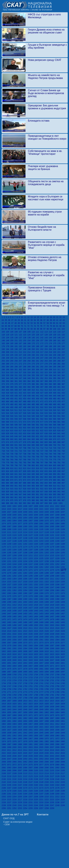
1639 (10, 660)
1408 (58, 602)
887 (21, 483)
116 (59, 332)
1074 (4, 524)
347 (21, 378)
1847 (31, 710)
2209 (42, 797)
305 (34, 370)
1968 (36, 739)
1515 (52, 628)
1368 (36, 593)
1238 (47, 561)
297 (63, 367)
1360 (58, 590)
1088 (15, 526)
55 (39, 323)
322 (42, 373)
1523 (31, 631)
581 (59, 422)
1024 (58, 509)
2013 (20, 750)
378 (25, 384)
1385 (63, 596)
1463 (31, 617)
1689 (20, 672)
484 (29, 404)
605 (34, 428)
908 (47, 486)
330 (12, 375)
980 (34, 500)
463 (4, 402)
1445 (63, 611)
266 (59, 361)
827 (21, 471)
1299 (52, 576)
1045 (42, 515)
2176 (58, 788)
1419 (52, 605)
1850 (47, 710)
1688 (15, 672)
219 (51, 352)
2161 (42, 785)
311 (59, 370)
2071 (10, 765)
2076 (36, 765)
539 (8, 416)
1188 (36, 550)
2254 (26, 808)
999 (51, 503)
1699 (10, 675)
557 (21, 419)
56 (42, 323)
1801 (42, 698)
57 (45, 323)
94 (35, 329)
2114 (47, 773)
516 (38, 410)
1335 (52, 585)
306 (38, 370)
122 (21, 335)
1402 (26, 602)
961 (17, 497)
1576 (58, 643)
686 (59, 442)
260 (34, 361)
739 (29, 454)
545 (34, 416)
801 (38, 465)
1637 (63, 657)
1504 (58, 625)
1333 (42, 585)
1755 (52, 686)
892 (42, 483)
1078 (26, 524)
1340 (15, 587)
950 (34, 495)
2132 (15, 779)
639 (51, 434)
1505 (63, 625)
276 (38, 364)
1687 (10, 672)
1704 (36, 675)
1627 (10, 657)
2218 (26, 800)
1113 (20, 532)
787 (42, 463)
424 (29, 393)
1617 (20, 654)
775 (55, 460)
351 (38, 378)
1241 (63, 561)
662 (21, 439)
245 (34, 358)
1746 (4, 686)
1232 (15, 561)
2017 (42, 750)
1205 (63, 553)
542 (21, 416)
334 (29, 375)
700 (55, 445)
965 (34, 497)
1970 (47, 739)
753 (25, 457)
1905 (20, 724)
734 (8, 454)
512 (21, 410)
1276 (58, 570)
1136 (15, 538)
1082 (47, 524)
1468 (58, 617)
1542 (4, 637)
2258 (47, 808)
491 (59, 404)
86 (10, 329)
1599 (52, 648)
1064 (15, 521)
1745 (63, 683)
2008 (58, 747)
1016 (15, 509)
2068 (58, 762)
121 (17, 335)
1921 (42, 727)
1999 (10, 747)
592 (42, 425)
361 (17, 381)
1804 (58, 698)
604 (29, 428)
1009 (42, 506)
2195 (31, 794)
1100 (15, 529)
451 (17, 399)
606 (38, 428)
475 (55, 402)
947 (21, 495)
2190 (4, 794)
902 (21, 486)
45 (6, 323)
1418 (47, 605)
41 (58, 320)
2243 (31, 805)
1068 (36, 521)
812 (21, 468)
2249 (63, 805)
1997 (63, 744)
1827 (52, 704)
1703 (31, 675)
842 (21, 474)
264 (51, 361)
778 (4, 463)
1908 (36, 724)
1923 (52, 727)
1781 (63, 692)
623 (47, 431)
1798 (26, 698)
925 (55, 489)
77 (45, 326)
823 (4, 471)
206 (59, 349)
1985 (63, 741)
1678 (26, 669)
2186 (47, 791)
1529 (63, 631)
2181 (20, 791)
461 (59, 399)
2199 (52, 794)
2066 (47, 762)
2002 (26, 747)
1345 (42, 587)
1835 (31, 707)
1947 (52, 733)
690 (12, 445)
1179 (52, 547)
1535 (31, 634)
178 (4, 346)
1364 (15, 593)
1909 (42, 724)
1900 (58, 721)
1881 (20, 718)
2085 (20, 768)
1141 (42, 538)
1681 (42, 669)
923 (47, 489)
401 (59, 387)
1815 (52, 701)
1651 (10, 663)
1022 (47, 509)
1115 (31, 532)
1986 (4, 744)
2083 (10, 768)
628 (4, 434)
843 (25, 474)
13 (32, 317)
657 (63, 436)
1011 (52, 506)
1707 (52, 675)
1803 (52, 698)
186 (38, 346)
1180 (58, 547)
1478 (47, 619)
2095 (10, 771)
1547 (31, 637)
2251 (10, 808)
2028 (36, 753)
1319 (31, 582)
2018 (47, 750)
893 (47, 483)
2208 (36, 797)
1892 (15, 721)
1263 (52, 567)
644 (8, 436)
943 (4, 495)
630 (12, 434)
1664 (15, 666)
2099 (31, 771)
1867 (10, 715)
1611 (52, 651)
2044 (58, 756)
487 (42, 404)
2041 (42, 756)
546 (38, 416)
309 (51, 370)
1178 (47, 547)
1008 (36, 506)
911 (59, 486)
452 (21, 399)
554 (8, 419)
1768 (58, 689)
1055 (31, 518)
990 (12, 503)
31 (26, 320)
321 (38, 373)
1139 (31, 538)
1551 (52, 637)
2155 (10, 785)
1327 (10, 585)
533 (47, 413)
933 (25, 492)
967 (42, 497)
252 (63, 358)
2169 (20, 788)
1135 (10, 538)
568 (4, 422)
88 (16, 329)
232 (42, 355)
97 (45, 329)
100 (55, 329)
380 (34, 384)
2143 (10, 782)
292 (42, 367)
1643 (31, 660)
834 (51, 471)
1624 (58, 654)
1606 (26, 651)
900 (12, 486)
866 (59, 477)
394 (29, 387)
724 (29, 451)
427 (42, 393)
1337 (63, 585)
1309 (42, 579)
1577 (63, 643)
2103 (52, 771)
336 (38, 375)
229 (29, 355)
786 (38, 463)
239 (8, 358)
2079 (52, 765)
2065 (42, 762)
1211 (31, 556)
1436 (15, 611)
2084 (15, 768)
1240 (58, 561)
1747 (10, 686)
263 (47, 361)
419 (8, 393)
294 (51, 367)
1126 (26, 535)
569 (8, 422)
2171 (31, 788)
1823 (31, 704)
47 (13, 323)
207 (63, 349)
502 (42, 407)
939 (51, 492)
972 (63, 497)
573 (25, 422)
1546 (26, 637)
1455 (52, 614)
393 (25, 387)
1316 (15, 582)
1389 (20, 599)
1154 (47, 541)
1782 (4, 695)
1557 (20, 640)
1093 (42, 526)
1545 (20, 637)
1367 (31, 593)
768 (25, 460)
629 (8, 434)
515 (34, 410)
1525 (42, 631)
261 (38, 361)
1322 (47, 582)
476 (59, 402)
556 (17, 419)
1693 (42, 672)
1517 (63, 628)
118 (4, 335)
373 (4, 384)
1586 (47, 646)
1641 (20, 660)
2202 (4, 797)
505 (55, 407)
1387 (10, 599)
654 (51, 436)
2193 (20, 794)
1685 (63, 669)
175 (55, 343)
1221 (20, 558)
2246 (47, 805)
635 (34, 434)
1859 (31, 712)
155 (34, 341)
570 (12, 422)
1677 (20, 669)
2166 (4, 788)
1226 (47, 558)
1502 (47, 625)
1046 (47, 515)
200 (34, 349)
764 (8, 460)
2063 (31, 762)
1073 (63, 521)
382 (42, 384)
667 (42, 439)
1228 (58, 558)
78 (48, 326)
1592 (15, 648)
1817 (63, 701)
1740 (36, 683)
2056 (58, 759)
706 (17, 448)
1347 (52, 587)
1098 (4, 529)
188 (47, 346)
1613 (63, 651)
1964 (15, 739)
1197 (20, 553)
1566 (4, 643)
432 (63, 393)
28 (16, 320)
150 (12, 341)
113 (47, 332)
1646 (47, 660)
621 (38, 431)
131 (59, 335)
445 (55, 396)
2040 (36, 756)
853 (4, 477)
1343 (31, 587)
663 (25, 439)
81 (58, 326)
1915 (10, 727)
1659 (52, 663)
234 (51, 355)
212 (21, 352)
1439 (31, 611)
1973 (63, 739)
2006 (47, 747)
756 (38, 457)
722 (21, 451)
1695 (52, 672)
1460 (15, 617)
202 (42, 349)
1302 (4, 579)
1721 (63, 678)
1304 (15, 579)
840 (12, 474)
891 (38, 483)
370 (55, 381)
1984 (58, 741)
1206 (4, 556)
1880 (15, 718)
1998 (4, 747)
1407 (52, 602)
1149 (20, 541)
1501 (42, 625)
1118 (47, 532)
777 (63, 460)
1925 (63, 727)
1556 (15, 640)
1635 (52, 657)
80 (55, 326)
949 (29, 495)
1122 (4, 535)
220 (55, 352)
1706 (47, 675)
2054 (47, 759)
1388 (15, 599)
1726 (26, 680)
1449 (20, 614)
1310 (47, 579)
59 (51, 323)
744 (51, 454)
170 (34, 343)
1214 (47, 556)
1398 (4, 602)
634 (29, 434)
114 (51, 332)
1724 (15, 680)
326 (59, 373)
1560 (36, 640)
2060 (15, 762)
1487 (31, 622)
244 (29, 358)
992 (21, 503)
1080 (36, 524)
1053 (20, 518)
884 (8, 483)
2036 (15, 756)
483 (25, 404)
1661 (63, 663)
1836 (36, 707)
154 (29, 341)
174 (51, 343)
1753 (42, 686)
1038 (4, 515)
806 (59, 465)
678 (25, 442)
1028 (15, 512)
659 (8, 439)
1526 (47, 631)
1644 (36, 660)
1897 (42, 721)
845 (34, 474)
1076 (15, 524)
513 (25, 410)
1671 (52, 666)
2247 (52, 805)
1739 (31, 683)
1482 (4, 622)
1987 (10, 744)
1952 (15, 736)
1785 (20, 695)
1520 (15, 631)
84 (3, 329)
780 (12, 463)
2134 (26, 779)
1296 (36, 576)
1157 (63, 541)
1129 (42, 535)
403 (4, 390)
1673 (63, 666)
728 (47, 451)
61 (58, 323)
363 (25, 381)
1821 (20, 704)
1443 (52, 611)
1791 (52, 695)
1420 (58, 605)
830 (34, 471)
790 (55, 463)
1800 (36, 698)
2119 (10, 776)
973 (4, 500)
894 (51, 483)
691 (17, 445)
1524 (36, 631)
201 (38, 349)
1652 (15, 663)
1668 (36, 666)
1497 (20, 625)
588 (25, 425)
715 (55, 448)
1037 (63, 512)
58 (48, 323)
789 (51, 463)
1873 (42, 715)
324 (51, 373)
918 (25, 489)
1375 (10, 596)
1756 (58, 686)
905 (34, 486)
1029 (20, 512)
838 (4, 474)
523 (4, 413)
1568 (15, 643)
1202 (47, 553)
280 (55, 364)
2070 (4, 765)
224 (8, 355)
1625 (63, 654)
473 (47, 402)
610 (55, 428)
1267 (10, 570)
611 (59, 428)
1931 (31, 730)
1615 (10, 654)
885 (12, 483)
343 (4, 378)
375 (12, 384)
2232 (36, 802)
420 (12, 393)
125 (34, 335)
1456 (58, 614)
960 (12, 497)
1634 (47, 657)
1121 (63, 532)
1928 (15, 730)
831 (38, 471)
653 (47, 436)
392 (21, 387)
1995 (52, 744)
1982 (47, 741)
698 (47, 445)
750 (12, 457)
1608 (36, 651)
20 (55, 317)
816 (38, 468)
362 (21, 381)
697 (42, 445)
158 (47, 341)
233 (47, 355)
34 (35, 320)
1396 (58, 599)
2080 (58, 765)
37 (45, 320)
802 (42, 465)
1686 (4, 672)
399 (51, 387)
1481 (63, 619)
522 (63, 410)
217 (42, 352)
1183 (10, 550)
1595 (31, 648)
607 (42, 428)
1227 (52, 558)
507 (63, 407)
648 (25, 436)
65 (6, 326)
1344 (36, 587)
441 (38, 396)
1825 (42, 704)
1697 (63, 672)
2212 (58, 797)
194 (8, 349)
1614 (4, 654)
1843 (10, 710)
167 (21, 343)
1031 (31, 512)
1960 (58, 736)
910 (55, 486)
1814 (47, 701)
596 (59, 425)
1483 (10, 622)
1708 (58, 675)
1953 (20, 736)
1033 (42, 512)
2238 (4, 805)
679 (29, 442)
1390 (26, 599)
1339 (10, 587)
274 (29, 364)
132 (63, 335)
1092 (36, 526)
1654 (26, 663)
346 (17, 378)
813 (25, 468)
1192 (58, 550)
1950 (4, 736)
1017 (20, 509)
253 (4, 361)
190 (55, 346)
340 (55, 375)
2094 (4, 771)
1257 (20, 567)
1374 (4, 596)
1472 (15, 619)
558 (25, 419)
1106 (47, 529)
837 (63, 471)
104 (8, 332)
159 (51, 341)
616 (17, 431)
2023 (10, 753)
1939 (10, 733)
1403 (31, 602)
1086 (4, 526)
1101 (20, 529)
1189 (42, 550)
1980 (36, 741)
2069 (63, 762)
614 (8, 431)
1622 (47, 654)
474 (51, 402)
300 (12, 370)
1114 (26, 532)
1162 (26, 544)
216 (38, 352)
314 (8, 373)
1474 (26, 619)
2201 (63, 794)
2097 (20, 771)
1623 (52, 654)
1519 (10, 631)
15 (39, 317)
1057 (42, 518)
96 (42, 329)
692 (21, 445)
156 (38, 341)
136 (17, 338)
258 (25, 361)
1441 (42, 611)
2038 (26, 756)
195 (12, 349)
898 (4, 486)
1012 (58, 506)
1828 (58, 704)
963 (25, 497)
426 (38, 393)
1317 (20, 582)
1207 (10, 556)
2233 (42, 802)
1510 (26, 628)
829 (29, 471)
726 (38, 451)
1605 (20, 651)
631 (17, 434)
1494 (4, 625)
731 (59, 451)
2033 (63, 753)
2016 (36, 750)
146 (59, 338)
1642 (26, 660)
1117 (42, 532)
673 (4, 442)
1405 (42, 602)
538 (4, 416)
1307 (31, 579)
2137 (42, 779)
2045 (63, 756)
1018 (26, 509)
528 (25, 413)
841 (17, 474)
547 (42, 416)
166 (17, 343)
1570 (26, 643)
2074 (26, 765)
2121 (20, 776)
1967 (31, 739)
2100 (36, 771)
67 (13, 326)
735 (12, 454)
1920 (36, 727)
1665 (20, 666)
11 (26, 317)
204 (51, 349)
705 (12, 448)
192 (63, 346)
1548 (36, 637)
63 (64, 323)
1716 (36, 678)
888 (25, 483)
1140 (36, 538)
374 (8, 384)
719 (8, 451)
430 (55, 393)
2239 (10, 805)
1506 (4, 628)
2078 (47, 765)
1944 (36, 733)
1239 (52, 561)
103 (4, 332)
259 (29, 361)
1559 (31, 640)
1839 (52, 707)
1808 (15, 701)
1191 (52, 550)
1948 (58, 733)
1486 (26, 622)
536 (59, 413)
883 (4, 483)
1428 (36, 608)
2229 (20, 802)
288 (25, 367)
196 (17, 349)
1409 (63, 602)
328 (4, 375)
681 (38, 442)
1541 (63, 634)
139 (29, 338)
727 (42, 451)
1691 (31, 672)
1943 (31, 733)
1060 (58, 518)
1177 (42, 547)
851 (59, 474)
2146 (26, 782)
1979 (31, 741)
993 (25, 503)
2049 (20, 759)
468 (25, 402)
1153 (42, 541)
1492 (58, 622)
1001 (61, 503)
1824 (36, 704)
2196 (36, 794)
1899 (52, 721)
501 (38, 407)
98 (48, 329)
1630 (26, 657)
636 (38, 434)
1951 (10, 736)
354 (51, 378)
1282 (26, 573)
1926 (4, 730)
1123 (10, 535)
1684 (58, 669)
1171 (10, 547)
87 (13, 329)
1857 (20, 712)
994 (29, 503)
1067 (31, 521)
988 (4, 503)
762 (63, 457)
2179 (10, 791)
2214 (4, 800)
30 (22, 320)
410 (34, 390)
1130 (47, 535)
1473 (20, 619)
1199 (31, 553)
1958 (47, 736)
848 (47, 474)
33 (32, 320)
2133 (20, 779)
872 (21, 480)
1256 (15, 567)
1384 (58, 596)
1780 (58, 692)
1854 (4, 712)
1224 (36, 558)
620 (34, 431)
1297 (42, 576)
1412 (15, 605)
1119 (52, 532)
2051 (31, 759)
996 (38, 503)
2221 (42, 800)
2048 (15, 759)
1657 (42, 663)
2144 (15, 782)
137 (21, 338)
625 (55, 431)
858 (25, 477)
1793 (63, 695)
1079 (31, 524)
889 (29, 483)
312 (63, 370)
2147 (31, 782)
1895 (31, 721)
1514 (47, 628)
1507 (10, 628)
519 (51, 410)
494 (8, 407)
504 (51, 407)
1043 (31, 515)
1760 (15, 689)
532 (42, 413)
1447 (10, 614)
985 (55, 500)
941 (59, 492)
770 (34, 460)
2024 (15, 753)
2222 (47, 800)
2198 (47, 794)
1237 (42, 561)
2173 (42, 788)
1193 (63, 550)
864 (51, 477)
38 (48, 320)
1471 (10, 619)
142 (42, 338)
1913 (63, 724)
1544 (15, 637)
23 (64, 317)
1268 (15, 570)
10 (22, 317)
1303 (10, 579)
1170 (4, 547)
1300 (58, 576)
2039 (31, 756)
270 (12, 364)
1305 (20, 579)
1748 (15, 686)
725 (34, 451)
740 (34, 454)
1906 (26, 724)
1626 (4, 657)
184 (29, 346)
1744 (58, 683)
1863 (52, 712)
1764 (36, 689)
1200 (36, 553)
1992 (36, 744)
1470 (4, 619)
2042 (47, 756)
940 (55, 492)
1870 (26, 715)
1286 (47, 573)
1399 (10, 602)
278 (47, 364)
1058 (47, 518)
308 (47, 370)
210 (12, 352)
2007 (52, 747)
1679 (31, 669)
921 (38, 489)
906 (38, 486)
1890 (4, 721)
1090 (26, 526)
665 (34, 439)
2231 (31, 802)
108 (25, 332)
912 (63, 486)
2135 (31, 779)
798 (25, 465)
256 (17, 361)
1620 (36, 654)
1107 (52, 529)
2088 (36, 768)
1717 (42, 678)
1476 (36, 619)
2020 (58, 750)
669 (51, 439)
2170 (26, 788)
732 (63, 451)
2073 (20, 765)
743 (47, 454)
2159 (31, 785)
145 (55, 338)
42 (61, 320)
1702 (26, 675)
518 (47, 410)
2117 (63, 773)
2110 (26, 773)
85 (6, 329)
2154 (4, 785)
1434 (4, 611)
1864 (58, 712)
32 (29, 320)
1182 (4, 550)
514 (29, 410)
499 (29, 407)
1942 (26, 733)
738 (25, 454)
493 (4, 407)
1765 (42, 689)
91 (26, 329)
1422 (4, 608)
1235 (31, 561)
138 (25, 338)
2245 (42, 805)
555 (12, 419)
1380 (36, 596)
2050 (26, 759)
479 (8, 404)
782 (21, 463)
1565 (63, 640)
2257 (42, 808)
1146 (4, 541)
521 (59, 410)
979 (29, 500)
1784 (15, 695)
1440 (36, 611)
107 (21, 332)
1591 (10, 648)
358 (4, 381)
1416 (36, 605)
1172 (15, 547)
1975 (10, 741)
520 (55, 410)
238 (4, 358)
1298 (47, 576)
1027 (10, 512)
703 (4, 448)
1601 (63, 648)
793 (4, 465)
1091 (31, 526)
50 (22, 323)
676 (17, 442)
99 (51, 329)
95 (39, 329)
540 (12, 416)
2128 (58, 776)
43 (64, 320)
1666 (26, 666)
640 (55, 434)
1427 (31, 608)
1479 (52, 619)
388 (4, 387)
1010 (47, 506)
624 (51, 431)
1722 (4, 680)
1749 (20, 686)
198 (25, 349)
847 (42, 474)
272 (21, 364)
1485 (20, 622)
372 (63, 381)
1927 (10, 730)
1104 (36, 529)
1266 (4, 570)
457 (42, 399)
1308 (36, 579)
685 (55, 442)
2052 (36, 759)
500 (34, 407)
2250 (4, 808)
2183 (31, 791)
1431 (52, 608)
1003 (10, 506)
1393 (42, 599)
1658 (47, 663)
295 (55, 367)
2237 (63, 802)
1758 (4, 689)
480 (12, 404)
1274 (47, 570)
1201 (42, 553)
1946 (47, 733)
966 (38, 497)
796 (17, 465)
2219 (31, 800)
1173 (20, 547)
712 (42, 448)
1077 (20, 524)
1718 (47, 678)
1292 (15, 576)
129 (51, 335)
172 (42, 343)
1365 (20, 593)
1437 (20, 611)
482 (21, 404)
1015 (10, 509)
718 (4, 451)
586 (17, 425)
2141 (63, 779)
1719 (52, 678)
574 (29, 422)
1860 (36, 712)
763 (4, 460)
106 (17, 332)
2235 (52, 802)
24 (3, 320)
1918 (26, 727)
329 (8, 375)
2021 (63, 750)
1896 (36, 721)
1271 (31, 570)
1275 (52, 570)
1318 (26, 582)
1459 (10, 617)
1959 (52, 736)
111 (38, 332)
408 (25, 390)
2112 (36, 773)
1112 (15, 532)
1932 (36, 730)
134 (8, 338)
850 (55, 474)
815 (34, 468)
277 (42, 364)
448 (4, 399)
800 (34, 465)
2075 (31, 765)
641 (59, 434)
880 (55, 480)
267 (63, 361)
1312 (58, 579)
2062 (26, 762)
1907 (31, 724)
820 (55, 468)
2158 (26, 785)
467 (21, 402)
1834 (26, 707)
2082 (4, 768)
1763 (31, 689)
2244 (36, 805)
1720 (58, 678)
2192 (15, 794)
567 (63, 419)
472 (42, 402)
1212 (36, 556)
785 (34, 463)
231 (38, 355)
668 (47, 439)
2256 (36, 808)
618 (25, 431)
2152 (58, 782)
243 (25, 358)
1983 (52, 741)
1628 (15, 657)
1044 (36, 515)
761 (59, 457)
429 (51, 393)
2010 (4, 750)
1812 (36, 701)
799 (29, 465)
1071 (52, 521)
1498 (26, 625)
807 (63, 465)
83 (64, 326)
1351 (10, 590)
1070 (47, 521)
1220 (15, 558)
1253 (63, 564)
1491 (52, 622)
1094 (47, 526)
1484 (15, 622)
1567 (10, 643)
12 (29, 317)
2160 (36, 785)
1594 (26, 648)
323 (47, 373)
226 (17, 355)
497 (21, 407)
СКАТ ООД (9, 818)
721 (17, 451)
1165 (42, 544)
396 (38, 387)
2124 (36, 776)
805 (55, 465)
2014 (26, 750)
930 (12, 492)
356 (59, 378)
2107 (10, 773)
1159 (10, 544)
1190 (47, 550)
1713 (20, 678)
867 (63, 477)
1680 (36, 669)
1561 (42, 640)
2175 (52, 788)
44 (3, 323)
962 (21, 497)
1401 (20, 602)
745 (55, 454)
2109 (20, 773)
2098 (26, 771)
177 (63, 343)
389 (8, 387)
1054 (26, 518)
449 (8, 399)
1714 (26, 678)
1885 (42, 718)
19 (51, 317)
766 (17, 460)
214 (29, 352)
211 (17, 352)
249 (51, 358)
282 (63, 364)
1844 (15, 710)
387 (63, 384)
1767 (52, 689)
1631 (31, 657)
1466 (47, 617)
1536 (36, 634)
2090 (47, 768)
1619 (31, 654)
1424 (15, 608)
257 (21, 361)
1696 (58, 672)
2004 (36, 747)
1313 (63, 579)
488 (47, 404)
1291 (10, 576)
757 (42, 457)
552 (63, 416)
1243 (10, 564)
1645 (42, 660)
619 (29, 431)
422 (21, 393)
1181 (63, 547)
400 (55, 387)
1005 (20, 506)
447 (63, 396)
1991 (31, 744)
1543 (10, 637)
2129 (63, 776)
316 (17, 373)
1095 (52, 526)
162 (63, 341)
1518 (4, 631)
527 (21, 413)
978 (25, 500)
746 (59, 454)
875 (34, 480)
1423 (10, 608)
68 (16, 326)
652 (42, 436)
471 (38, 402)
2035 (10, 756)
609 (51, 428)
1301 (63, 576)
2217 (20, 800)
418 (4, 393)
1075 (10, 524)
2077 (42, 765)
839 (8, 474)
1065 (20, 521)
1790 (47, 695)
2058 (4, 762)
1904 (15, 724)
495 (12, 407)
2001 (20, 747)
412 (42, 390)
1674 (4, 669)
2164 (58, 785)
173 (47, 343)
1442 (47, 611)
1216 (58, 556)
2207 (31, 797)
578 (47, 422)
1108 (58, 529)
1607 (31, 651)
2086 (26, 768)
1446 (4, 614)
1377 (20, 596)
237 (63, 355)
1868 (15, 715)
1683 (52, 669)
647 (21, 436)
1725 (20, 680)
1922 (47, 727)
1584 (36, 646)
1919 (31, 727)
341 (59, 375)
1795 (10, 698)
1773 (20, 692)
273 (25, 364)
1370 (47, 593)
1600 (58, 648)
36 (42, 320)
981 (38, 500)
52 (29, 323)
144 (51, 338)
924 (51, 489)
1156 (58, 541)
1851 (52, 710)
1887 (52, 718)
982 (42, 500)
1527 (52, 631)
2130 (4, 779)
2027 (31, 753)
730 (55, 451)
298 (4, 370)
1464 (36, 617)
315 (12, 373)
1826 (47, 704)
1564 (58, 640)
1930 (26, 730)
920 (34, 489)
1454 (47, 614)
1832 (15, 707)
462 (63, 399)
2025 (20, 753)
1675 (10, 669)
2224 (58, 800)
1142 (47, 538)
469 (29, 402)
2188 (58, 791)
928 (4, 492)
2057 (63, 759)
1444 (58, 611)
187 (42, 346)
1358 (47, 590)
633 (25, 434)
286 (17, 367)
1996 (58, 744)
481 (17, 404)
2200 (58, 794)
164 (8, 343)
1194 (4, 553)
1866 (4, 715)
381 (38, 384)
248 (47, 358)
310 (55, 370)
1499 (31, 625)
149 (8, 341)
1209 (20, 556)
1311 (52, 579)
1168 (58, 544)
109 (29, 332)
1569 (20, 643)
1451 (31, 614)
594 (51, 425)
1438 (26, 611)
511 (17, 410)
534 (51, 413)
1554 (4, 640)
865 (55, 477)
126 (38, 335)
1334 (47, 585)
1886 (47, 718)
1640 (15, 660)
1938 (4, 733)
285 (12, 367)
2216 (15, 800)
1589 (63, 646)
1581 (20, 646)
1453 (42, 614)
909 (51, 486)
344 (8, 378)
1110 (4, 532)
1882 (26, 718)
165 (12, 343)
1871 (31, 715)
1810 (26, 701)
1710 (4, 678)
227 (21, 355)
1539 (52, 634)
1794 (4, 698)
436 (17, 396)
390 (12, 387)
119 (8, 335)
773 (47, 460)
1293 (20, 576)
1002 (4, 506)
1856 (15, 712)
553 (4, 419)
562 (42, 419)
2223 (52, 800)
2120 (15, 776)
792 (63, 463)
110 (34, 332)
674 (8, 442)
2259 (52, 808)
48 (16, 323)
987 (63, 500)
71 (26, 326)
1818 (4, 704)
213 (25, 352)
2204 (15, 797)
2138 (47, 779)
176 (59, 343)
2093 (63, 768)
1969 (42, 739)
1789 (42, 695)
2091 (52, 768)
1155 (52, 541)
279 (51, 364)
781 (17, 463)
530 (34, 413)
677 (21, 442)
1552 (58, 637)
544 (29, 416)
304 (29, 370)
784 (29, 463)
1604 (15, 651)
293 (47, 367)
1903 (10, 724)
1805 (63, 698)
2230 (26, 802)
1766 (47, 689)
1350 (4, 590)
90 (22, 329)
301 (17, 370)
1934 (47, 730)
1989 (20, 744)
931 (17, 492)
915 (12, 489)
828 (25, 471)
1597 (42, 648)
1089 (20, 526)
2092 (58, 768)
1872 (36, 715)
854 (8, 477)
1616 (15, 654)
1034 (47, 512)
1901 (63, 721)
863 (47, 477)
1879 (10, 718)
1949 (63, 733)
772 (42, 460)
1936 (58, 730)
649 (29, 436)
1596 (36, 648)
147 (63, 338)
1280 (15, 573)
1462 (26, 617)
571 (17, 422)
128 (47, 335)
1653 (20, 663)
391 (17, 387)
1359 (52, 590)
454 (29, 399)
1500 (36, 625)
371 (59, 381)
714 (51, 448)
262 (42, 361)
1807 (10, 701)
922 (42, 489)
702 (63, 445)
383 (47, 384)
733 (4, 454)
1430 (47, 608)
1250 (47, 564)
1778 (47, 692)
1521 (20, 631)
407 (21, 390)
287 (21, 367)
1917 (20, 727)
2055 (52, 759)
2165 (63, 785)
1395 (52, 599)
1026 (4, 512)
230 (34, 355)
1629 (20, 657)
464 (8, 402)
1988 (15, 744)
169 (29, 343)
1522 (26, 631)
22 (61, 317)
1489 (42, 622)
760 (55, 457)
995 (34, 503)
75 (39, 326)
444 (51, 396)
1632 (36, 657)
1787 (31, 695)
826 (17, 471)
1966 (26, 739)
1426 (26, 608)
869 (8, 480)
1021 (42, 509)
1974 (4, 741)
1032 (36, 512)
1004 (15, 506)
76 (42, 326)
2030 (47, 753)
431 (59, 393)
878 (47, 480)
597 (63, 425)
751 (17, 457)
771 (38, 460)
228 (25, 355)
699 (51, 445)
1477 (42, 619)
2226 (4, 802)
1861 (42, 712)
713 (47, 448)
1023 (52, 509)
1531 (10, 634)
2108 (15, 773)
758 (47, 457)
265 (55, 361)
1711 (10, 678)
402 (63, 387)
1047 (52, 515)
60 (55, 323)
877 (42, 480)
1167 (52, 544)
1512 (36, 628)
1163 (31, 544)
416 (59, 390)
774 (51, 460)
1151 (31, 541)
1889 (63, 718)
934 (29, 492)
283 (4, 367)
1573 (42, 643)
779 (8, 463)
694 (29, 445)
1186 (26, 550)
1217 (63, 556)
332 (21, 375)
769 (29, 460)
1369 (42, 593)
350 (34, 378)
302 (21, 370)
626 (59, 431)
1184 (15, 550)
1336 (58, 585)
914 (8, 489)
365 (34, 381)
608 (47, 428)
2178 (4, 791)
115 (55, 332)
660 (12, 439)
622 (42, 431)
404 (8, 390)
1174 (26, 547)
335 (34, 375)
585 (12, 425)
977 (21, 500)
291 (38, 367)
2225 (63, 800)
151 (17, 341)
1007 (31, 506)
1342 (26, 587)
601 (17, 428)
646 (17, 436)
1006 (26, 506)
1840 (58, 707)
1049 (63, 515)
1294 (26, 576)
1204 (58, 553)
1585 (42, 646)
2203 (10, 797)
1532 (15, 634)
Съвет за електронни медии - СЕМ (18, 823)
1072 (58, 521)
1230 (4, 561)
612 (63, 428)
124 (29, 335)
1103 (31, 529)
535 (55, 413)
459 (51, 399)
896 (59, 483)
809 (8, 468)
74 (35, 326)
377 (21, 384)
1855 (10, 712)
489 (51, 404)
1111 (10, 532)
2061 (20, 762)
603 (25, 428)
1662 (4, 666)
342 (63, 375)
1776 (36, 692)
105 (12, 332)
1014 (4, 509)
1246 (26, 564)
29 (19, 320)
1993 (42, 744)
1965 (20, 739)
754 (29, 457)
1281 (20, 573)
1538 (47, 634)
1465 (42, 617)
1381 (42, 596)
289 (29, 367)
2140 (58, 779)
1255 (10, 567)
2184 (36, 791)
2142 (4, 782)
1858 (26, 712)
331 (17, 375)
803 (47, 465)
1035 (52, 512)
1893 (20, 721)
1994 (47, 744)
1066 (26, 521)
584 (8, 425)
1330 (26, 585)
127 (42, 335)
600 (12, 428)
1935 (52, 730)
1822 (26, 704)
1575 (52, 643)
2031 (52, 753)
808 (4, 468)
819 (51, 468)
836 (59, 471)
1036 (58, 512)
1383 (52, 596)
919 (29, 489)
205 (55, 349)
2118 (4, 776)
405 (12, 390)
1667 (31, 666)
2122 (26, 776)
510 (12, 410)
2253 (20, 808)
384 (51, 384)
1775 (31, 692)
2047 (10, 759)
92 (29, 329)
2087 (31, 768)
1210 (26, 556)
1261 (42, 567)
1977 (20, 741)
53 (32, 323)
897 (63, 483)
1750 (26, 686)
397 (42, 387)
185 (34, 346)
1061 (63, 518)
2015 (31, 750)
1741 (42, 683)
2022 (4, 753)
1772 (15, 692)
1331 (31, 585)
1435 (10, 611)
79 (51, 326)
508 (4, 410)
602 (21, 428)
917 (21, 489)
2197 (42, 794)
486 (38, 404)
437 (21, 396)
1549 (42, 637)
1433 (63, 608)
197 (21, 349)
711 (38, 448)
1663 (10, 666)
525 (12, 413)
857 (21, 477)
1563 (52, 640)
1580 (15, 646)
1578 (4, 646)
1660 (58, 663)
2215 (10, 800)
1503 (52, 625)
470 (34, 402)
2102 (47, 771)
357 (63, 378)
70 (22, 326)
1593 (20, 648)
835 (55, 471)
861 (38, 477)
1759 (10, 689)
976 (17, 500)
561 (38, 419)
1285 (42, 573)
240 (12, 358)
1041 (20, 515)
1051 (10, 518)
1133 (63, 535)
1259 (31, 567)
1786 (26, 695)
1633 (42, 657)
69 (19, 326)
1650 (4, 663)
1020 (36, 509)
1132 (58, 535)
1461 (20, 617)
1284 (36, 573)
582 (63, 422)
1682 (47, 669)
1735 (10, 683)
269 (8, 364)
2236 (58, 802)
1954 (26, 736)
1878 (4, 718)
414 (51, 390)
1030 (26, 512)
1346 (47, 587)
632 (21, 434)
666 (38, 439)
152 (21, 341)
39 (51, 320)
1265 (63, 567)
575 (34, 422)
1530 (4, 634)
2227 (10, 802)
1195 (10, 553)
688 (4, 445)
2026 (26, 753)
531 (38, 413)
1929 (20, 730)
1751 (31, 686)
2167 (10, 788)
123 (25, 335)
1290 (4, 576)
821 (59, 468)
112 (42, 332)
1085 (63, 524)
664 (29, 439)
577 (42, 422)
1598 (47, 648)
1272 (36, 570)
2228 (15, 802)
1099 (10, 529)
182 (21, 346)
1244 (15, 564)
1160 (15, 544)
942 (63, 492)
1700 (15, 675)
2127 (52, 776)
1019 (31, 509)
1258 (26, 567)
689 (8, 445)
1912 (58, 724)
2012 (15, 750)
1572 (36, 643)
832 (42, 471)
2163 (52, 785)
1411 (10, 605)
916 (17, 489)
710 (34, 448)
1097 (63, 526)
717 (63, 448)
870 (12, 480)
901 (17, 486)
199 (29, 349)
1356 (36, 590)
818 (47, 468)
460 (55, 399)
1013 (63, 506)
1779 (52, 692)
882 (63, 480)
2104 (58, 771)
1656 (36, 663)
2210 (47, 797)
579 (51, 422)
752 (21, 457)
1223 (31, 558)
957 (63, 495)
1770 (4, 692)
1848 (36, 710)
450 (12, 399)
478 (4, 404)
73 (32, 326)
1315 (10, 582)
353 (47, 378)
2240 (15, 805)
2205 (20, 797)
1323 (52, 582)
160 (55, 341)
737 (21, 454)
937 (42, 492)
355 (55, 378)
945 (12, 495)
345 (12, 378)
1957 (42, 736)
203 (47, 349)
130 (55, 335)
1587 (52, 646)
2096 (15, 771)
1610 (47, 651)
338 (47, 375)
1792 (58, 695)
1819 (10, 704)
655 (55, 436)
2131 (10, 779)
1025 (63, 509)
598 (4, 428)
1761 (20, 689)
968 (47, 497)
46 (10, 323)
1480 (58, 619)
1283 (31, 573)
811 (17, 468)
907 (42, 486)
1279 (10, 573)
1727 (31, 680)
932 (21, 492)
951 (38, 495)
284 (8, 367)
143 (47, 338)
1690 (26, 672)
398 (47, 387)
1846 (26, 710)
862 (42, 477)
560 (34, 419)
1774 (26, 692)
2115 (52, 773)
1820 (15, 704)
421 (17, 393)
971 (59, 497)
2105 (63, 771)
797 (21, 465)
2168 (15, 788)
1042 (26, 515)
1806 (4, 701)
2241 (20, 805)
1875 (52, 715)
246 (38, 358)
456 (38, 399)
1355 (31, 590)
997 (42, 503)
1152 (36, 541)
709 (29, 448)
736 (17, 454)
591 (38, 425)
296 (59, 367)
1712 (15, 678)
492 (63, 404)
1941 (20, 733)
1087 (10, 526)
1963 (10, 739)
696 (38, 445)
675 (12, 442)
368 (47, 381)
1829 (63, 704)
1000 (56, 503)
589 (29, 425)
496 (17, 407)
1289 (63, 573)
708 (25, 448)
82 (61, 326)
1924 (58, 727)
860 (34, 477)
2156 (15, 785)
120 (12, 335)
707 (21, 448)
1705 (42, 675)
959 (8, 497)
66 (10, 326)
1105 (42, 529)
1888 (58, 718)
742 (42, 454)
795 (12, 465)
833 (47, 471)
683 (47, 442)
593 (47, 425)
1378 (26, 596)
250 (55, 358)
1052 (15, 518)
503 (47, 407)
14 (35, 317)
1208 (15, 556)
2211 (52, 797)
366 (38, 381)
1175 (31, 547)
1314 (4, 582)
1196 (15, 553)
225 (12, 355)
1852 (58, 710)
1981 (42, 741)
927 (63, 489)
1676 (15, 669)
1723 (10, 680)
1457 (63, 614)
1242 (4, 564)
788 (47, 463)
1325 (63, 582)
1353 (20, 590)
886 (17, 483)
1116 (36, 532)
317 (21, 373)
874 (29, 480)
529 (29, 413)
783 (25, 463)
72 (29, 326)
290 (34, 367)
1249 (42, 564)
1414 (26, 605)
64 (3, 326)
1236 (36, 561)
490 (55, 404)
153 (25, 341)
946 (17, 495)
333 (25, 375)
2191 (10, 794)
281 (59, 364)
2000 (15, 747)
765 (12, 460)
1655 (31, 663)
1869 (20, 715)
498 (25, 407)
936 (38, 492)
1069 (42, 521)
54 (35, 323)
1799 (31, 698)
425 (34, 393)
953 (47, 495)
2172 (36, 788)
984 (51, 500)
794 (8, 465)
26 (10, 320)
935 (34, 492)
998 (47, 503)
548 (47, 416)
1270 (26, 570)
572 (21, 422)
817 (42, 468)
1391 (31, 599)
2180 (15, 791)
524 (8, 413)
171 (38, 343)
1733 (63, 680)
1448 (15, 614)
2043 (52, 756)
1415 (31, 605)
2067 (52, 762)
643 (4, 436)
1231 (10, 561)
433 (4, 396)
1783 (10, 695)
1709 (63, 675)
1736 (15, 683)
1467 (52, 617)
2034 (4, 756)
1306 (26, 579)
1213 (42, 556)
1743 (52, 683)
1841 (63, 707)
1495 (10, 625)
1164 (36, 544)
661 (17, 439)
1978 (26, 741)
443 (47, 396)
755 (34, 457)
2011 (10, 750)
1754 (47, 686)
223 (4, 355)
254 (8, 361)
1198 (26, 553)
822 (63, 468)
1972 (58, 739)
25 (6, 320)
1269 (20, 570)
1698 (4, 675)
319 (29, 373)
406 (17, 390)
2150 (47, 782)
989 (8, 503)
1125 (20, 535)
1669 (42, 666)
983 (47, 500)
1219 (10, 558)
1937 (63, 730)
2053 (42, 759)
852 (63, 474)
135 (12, 338)
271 (17, 364)
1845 (20, 710)
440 (34, 396)
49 (19, 323)
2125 (42, 776)
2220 (36, 800)
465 (12, 402)
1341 (20, 587)
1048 (58, 515)
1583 (31, 646)
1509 (20, 628)
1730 (47, 680)
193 (4, 349)
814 (29, 468)
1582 (26, 646)
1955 (31, 736)
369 (51, 381)
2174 (47, 788)
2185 (42, 791)
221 (59, 352)
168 (25, 343)
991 (17, 503)
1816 (58, 701)
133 (4, 338)
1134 (4, 538)
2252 (15, 808)
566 (59, 419)
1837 (42, 707)
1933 (42, 730)
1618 (26, 654)
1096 (58, 526)
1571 (31, 643)
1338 (4, 587)
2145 (20, 782)
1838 (47, 707)
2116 (58, 773)
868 (4, 480)
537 (63, 413)
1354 (26, 590)
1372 (58, 593)
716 (59, 448)
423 (25, 393)
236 (59, 355)
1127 (31, 535)
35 (39, 320)
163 (4, 343)
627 (63, 431)
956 (59, 495)
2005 (42, 747)
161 (59, 341)
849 (51, 474)
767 (21, 460)
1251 (52, 564)
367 (42, 381)
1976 (15, 741)
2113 (42, 773)
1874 (47, 715)
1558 (26, 640)
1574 (47, 643)
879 (51, 480)
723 (25, 451)
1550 (47, 637)
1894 (26, 721)
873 (25, 480)
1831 (10, 707)
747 (63, 454)
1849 (42, 710)
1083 (52, 524)
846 (38, 474)
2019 (52, 750)
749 (8, 457)
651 (38, 436)
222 (63, 352)
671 (59, 439)
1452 (36, 614)
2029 (42, 753)
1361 (63, 590)
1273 (42, 570)
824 (8, 471)
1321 (42, 582)
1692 (36, 672)
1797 (20, 698)
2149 (42, 782)
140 (34, 338)
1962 (4, 739)
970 (55, 497)
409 (29, 390)
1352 (15, 590)
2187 (52, 791)
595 (55, 425)
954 (51, 495)
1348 (58, 587)
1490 (47, 622)
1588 (58, 646)
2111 (31, 773)
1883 (31, 718)
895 (55, 483)
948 (25, 495)
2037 (20, 756)
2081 (63, 765)
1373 (63, 593)
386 (59, 384)
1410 (4, 605)
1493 (63, 622)
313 (4, 373)
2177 (63, 788)
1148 (15, 541)
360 (12, 381)
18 (48, 317)
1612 (58, 651)
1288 (58, 573)
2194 (26, 794)
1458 (4, 617)
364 (29, 381)
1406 (47, 602)
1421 (63, 605)
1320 (36, 582)
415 (55, 390)
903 (25, 486)
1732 (58, 680)
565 (55, 419)
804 (51, 465)
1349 (63, 587)
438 (25, 396)
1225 (42, 558)
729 (51, 451)
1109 (63, 529)
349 (29, 378)
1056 (36, 518)
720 (12, 451)
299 (8, 370)
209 (8, 352)
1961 (63, 736)
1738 (26, 683)
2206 (26, 797)
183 (25, 346)
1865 (63, 712)
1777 (42, 692)
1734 (4, 683)
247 (42, 358)
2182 (26, 791)
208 (4, 352)
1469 (63, 617)
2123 (31, 776)
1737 (20, 683)
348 (25, 378)
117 (63, 332)
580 (55, 422)
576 (38, 422)
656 (59, 436)
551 (59, 416)
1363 (10, 593)
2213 (63, 797)
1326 (4, 585)
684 (51, 442)
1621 (42, 654)
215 (34, 352)
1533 (20, 634)
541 (17, 416)
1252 (58, 564)
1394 (47, 599)
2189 (63, 791)
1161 (20, 544)
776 (59, 460)
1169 (63, 544)
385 (55, 384)
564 (51, 419)
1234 (26, 561)
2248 (58, 805)
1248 (36, 564)
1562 (47, 640)
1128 (36, 535)
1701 (20, 675)
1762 (26, 689)
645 (12, 436)
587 (21, 425)
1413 (20, 605)
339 (51, 375)
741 (38, 454)
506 (59, 407)
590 (34, 425)
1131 (52, 535)
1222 (26, 558)
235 (55, 355)
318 (25, 373)
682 (42, 442)
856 (17, 477)
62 (61, 323)
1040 (15, 515)
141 (38, 338)
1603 (10, 651)
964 (29, 497)
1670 (47, 666)
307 (42, 370)
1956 (36, 736)
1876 (58, 715)
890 (34, 483)
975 (12, 500)
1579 (10, 646)
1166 (47, 544)
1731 (52, 680)
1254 (4, 567)
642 (63, 434)
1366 (26, 593)
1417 (42, 605)
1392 (36, 599)
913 (4, 489)
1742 (47, 683)
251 (59, 358)
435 (12, 396)
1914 (4, 727)
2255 (31, 808)
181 (17, 346)
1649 (63, 660)
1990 (26, 744)
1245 (20, 564)
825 (12, 471)
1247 (31, 564)
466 (17, 402)
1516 (58, 628)
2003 (31, 747)
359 (8, 381)
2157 (20, 785)
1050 (4, 518)
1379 (31, 596)
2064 (36, 762)
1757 (63, 686)
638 (47, 434)
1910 (47, 724)
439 (29, 396)
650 (34, 436)
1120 (58, 532)
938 (47, 492)
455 (34, 399)
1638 (4, 660)
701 (59, 445)
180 (12, 346)
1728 (36, 680)
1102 (26, 529)
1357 (42, 590)
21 (58, 317)
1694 (47, 672)
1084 (58, 524)
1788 (36, 695)
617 (21, 431)
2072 (15, 765)
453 (25, 399)
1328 (15, 585)
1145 (63, 538)
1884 (36, 718)
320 (34, 373)
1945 (42, 733)
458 (47, 399)
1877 (63, 715)
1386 (4, 599)
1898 (47, 721)
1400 (15, 602)
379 (29, 384)
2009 (63, 747)
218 (47, 352)
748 (4, 457)
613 (4, 431)
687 (63, 442)
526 (17, 413)
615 (12, 431)
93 (32, 329)
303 (25, 370)
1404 (36, 602)
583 (4, 425)
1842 (4, 710)
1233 (20, 561)
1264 (58, 567)
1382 (47, 596)
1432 (58, 608)
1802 (47, 698)
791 (59, 463)
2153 (63, 782)
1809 (20, 701)
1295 (31, 576)
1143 (52, 538)
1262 (47, 567)
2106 (4, 773)
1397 (63, 599)
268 (4, 364)
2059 (10, 762)
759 (51, 457)
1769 (63, 689)
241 (17, 358)
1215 (52, 556)
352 (42, 378)
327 (63, 373)
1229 (63, 558)
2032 (58, 753)
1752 (36, 686)
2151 (52, 782)
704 (8, 448)
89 (19, 329)
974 (8, 500)
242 (21, 358)
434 (8, 396)
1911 (52, 724)
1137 (20, 538)
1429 (42, 608)
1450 (26, 614)
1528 (58, 631)
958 (4, 497)
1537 (42, 634)
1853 (63, 710)
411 (38, 390)
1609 (42, 651)
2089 (42, 768)
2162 (47, 785)
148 (4, 341)
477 (63, 402)
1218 (4, 558)
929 (8, 492)
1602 (4, 651)
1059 (52, 518)
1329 (20, 585)
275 (34, 364)
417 (63, 390)
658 (4, 439)
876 (38, 480)
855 (12, 477)
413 (47, 390)
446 (59, 396)
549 (51, 416)
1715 (31, 678)
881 (59, 480)
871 (17, 480)
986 (59, 500)
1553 (63, 637)
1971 (52, 739)
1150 (26, 541)
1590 (4, 648)
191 (59, 346)
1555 (10, 640)
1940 (15, 733)
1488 (36, 622)
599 (8, 428)
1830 (4, 707)
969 (51, 497)
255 (12, 361)
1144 (58, 538)
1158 (4, 544)
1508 (15, 628)
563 (47, 419)
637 (42, 434)
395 (34, 387)
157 (42, 341)
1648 (58, 660)
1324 (58, 582)
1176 (36, 547)
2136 (36, 779)
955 (55, 495)
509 (8, 410)
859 (29, 477)
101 (59, 329)
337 (42, 375)
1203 (52, 553)
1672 (58, 666)
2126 (47, 776)
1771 (10, 692)
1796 (15, 698)
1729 (42, 680)
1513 (42, 628)
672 (63, 439)
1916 (15, 727)
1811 (31, 701)
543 (25, 416)
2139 (52, 779)
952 (42, 495)
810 (12, 468)
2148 (36, 782)
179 (8, 346)
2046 (4, 759)
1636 (58, 657)
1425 (20, 608)
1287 (52, 573)
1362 (4, 593)
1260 (36, 567)
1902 (4, 724)
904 (29, 486)
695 (34, 445)
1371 (52, 593)
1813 (42, 701)
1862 (47, 712)
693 (25, 445)
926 (59, 489)
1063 (10, 521)
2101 (42, 771)
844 (29, 474)
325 (55, 373)
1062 (4, 521)
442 (42, 396)
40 (55, 320)
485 (34, 404)
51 (26, 323)
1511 (31, 628)
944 (8, 495)
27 (13, 320)
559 (29, 419)
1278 (4, 573)
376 (17, 384)
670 (55, 439)
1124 (15, 535)
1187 (31, 550)
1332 (36, 585)
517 (42, 410)
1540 (58, 634)
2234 (47, 802)
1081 (42, 524)
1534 (26, 634)
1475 (31, 619)
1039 (10, 515)
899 (8, 486)
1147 (10, 541)
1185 (20, 550)
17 (45, 317)
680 (34, 442)
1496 (15, 625)
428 (47, 393)
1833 (20, 707)
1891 (10, 721)
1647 (52, 660)
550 (55, 416)
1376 (15, 596)
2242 (26, 805)
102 (63, 329)
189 (51, 346)
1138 (26, 538)
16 (42, 317)
